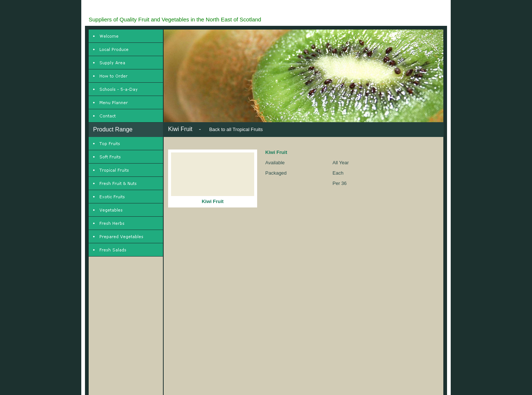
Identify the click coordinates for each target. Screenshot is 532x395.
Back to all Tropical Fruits (236, 129)
